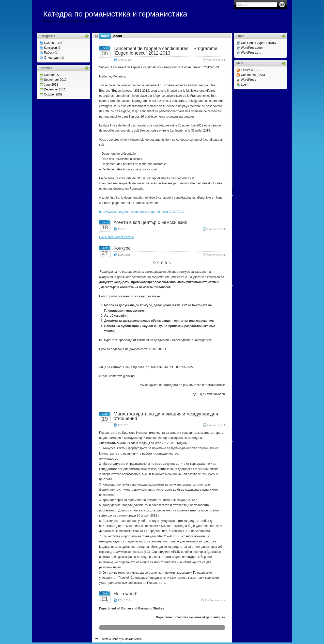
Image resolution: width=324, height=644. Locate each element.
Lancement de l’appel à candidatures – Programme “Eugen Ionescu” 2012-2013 (165, 51)
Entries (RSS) (250, 70)
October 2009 (53, 94)
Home (105, 36)
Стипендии (52, 58)
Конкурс (122, 248)
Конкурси (50, 48)
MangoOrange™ (171, 639)
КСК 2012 (51, 43)
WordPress (248, 80)
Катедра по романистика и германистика (115, 14)
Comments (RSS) (253, 75)
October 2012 (53, 75)
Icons (115, 639)
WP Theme (102, 639)
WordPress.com (252, 48)
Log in (245, 85)
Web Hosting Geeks (211, 639)
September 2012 (55, 80)
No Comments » (215, 600)
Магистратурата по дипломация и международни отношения (166, 416)
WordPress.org (251, 53)
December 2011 (55, 89)
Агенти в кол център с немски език (150, 222)
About (118, 36)
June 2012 (51, 85)
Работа (49, 53)
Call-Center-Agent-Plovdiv (259, 43)
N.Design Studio (132, 639)
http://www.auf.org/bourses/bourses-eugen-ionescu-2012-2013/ (142, 212)
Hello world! (126, 594)
